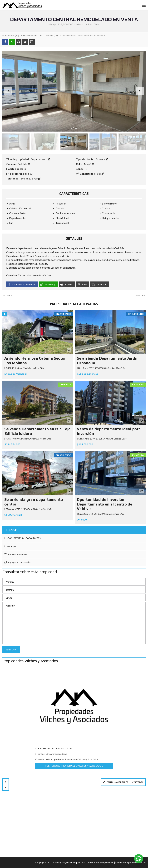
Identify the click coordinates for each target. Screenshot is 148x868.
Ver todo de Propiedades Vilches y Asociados (74, 766)
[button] (140, 91)
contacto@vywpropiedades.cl (51, 754)
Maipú (89, 164)
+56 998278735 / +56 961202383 (22, 538)
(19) (32, 36)
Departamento (40, 159)
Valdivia (24, 164)
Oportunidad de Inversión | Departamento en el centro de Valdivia (105, 504)
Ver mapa (10, 546)
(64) (11, 36)
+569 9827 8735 (30, 178)
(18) (52, 36)
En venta (102, 159)
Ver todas (138, 782)
